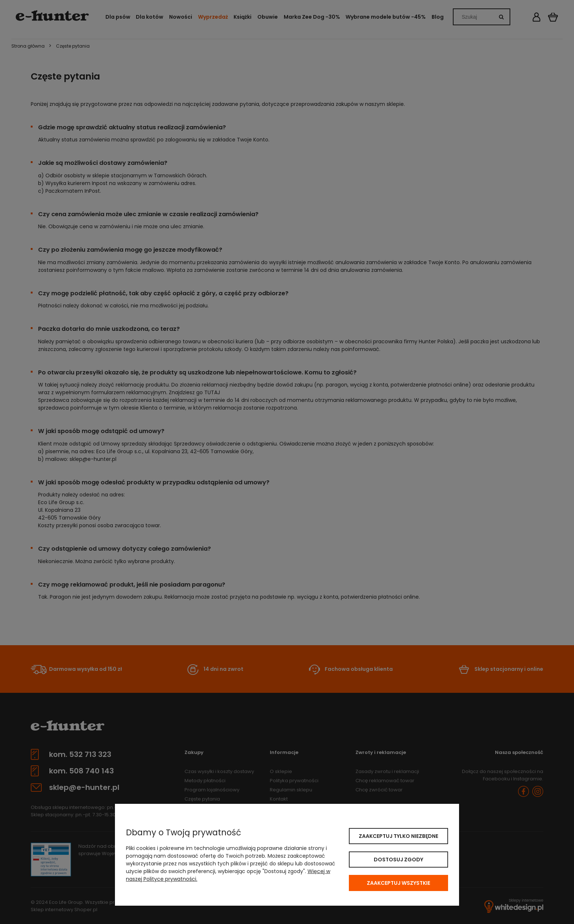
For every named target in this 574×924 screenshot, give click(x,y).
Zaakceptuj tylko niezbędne (398, 836)
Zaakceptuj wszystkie (398, 883)
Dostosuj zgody (398, 860)
